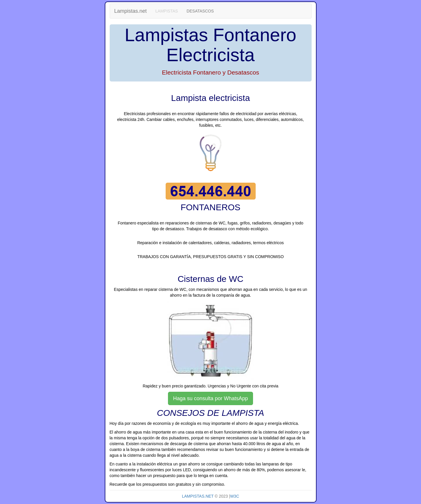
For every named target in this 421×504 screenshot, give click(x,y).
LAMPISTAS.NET (198, 496)
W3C (235, 496)
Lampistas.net (131, 11)
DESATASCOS (200, 11)
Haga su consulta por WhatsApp (210, 398)
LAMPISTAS (167, 11)
